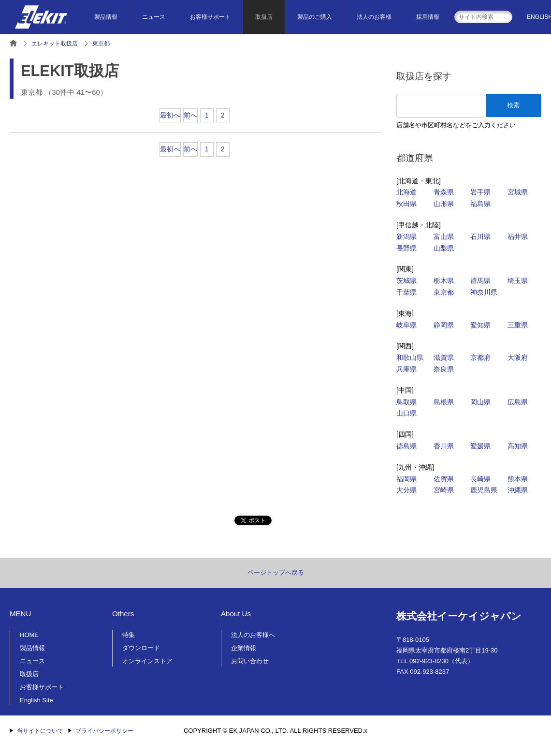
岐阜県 (406, 325)
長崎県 (480, 479)
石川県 (480, 237)
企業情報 (244, 648)
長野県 (406, 248)
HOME (29, 635)
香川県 (444, 446)
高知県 (518, 446)
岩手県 (480, 192)
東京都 (444, 292)
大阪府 (518, 357)
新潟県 (406, 237)
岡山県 (480, 402)
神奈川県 (484, 292)
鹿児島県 (484, 490)
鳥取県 (406, 402)
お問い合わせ (250, 661)
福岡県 (406, 479)
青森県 (444, 192)
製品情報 (106, 17)
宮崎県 (444, 490)
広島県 (518, 402)
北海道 (406, 192)
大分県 (406, 490)
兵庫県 (406, 369)
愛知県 (480, 325)
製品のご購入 (315, 17)
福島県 (480, 204)
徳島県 (406, 446)
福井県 (518, 237)
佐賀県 (444, 479)
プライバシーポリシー (104, 731)
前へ (190, 115)
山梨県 (444, 248)
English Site (36, 700)
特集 (129, 635)
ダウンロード (141, 648)
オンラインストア (147, 661)
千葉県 (406, 292)
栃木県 (444, 281)
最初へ (170, 115)
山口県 (406, 413)
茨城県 (406, 281)
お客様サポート (210, 17)
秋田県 (406, 204)
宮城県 (518, 192)
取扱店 (264, 17)
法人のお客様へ (253, 635)
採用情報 (428, 17)
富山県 (444, 237)
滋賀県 (444, 357)
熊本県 (518, 479)
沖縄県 (518, 490)
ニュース (154, 17)
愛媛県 (480, 446)
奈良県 (444, 369)
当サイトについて (40, 731)
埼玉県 (518, 281)
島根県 (444, 402)
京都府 (480, 357)
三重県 (518, 325)
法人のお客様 (374, 17)
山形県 (444, 204)
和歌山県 (410, 357)
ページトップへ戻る (276, 572)
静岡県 (444, 325)
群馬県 (480, 281)
